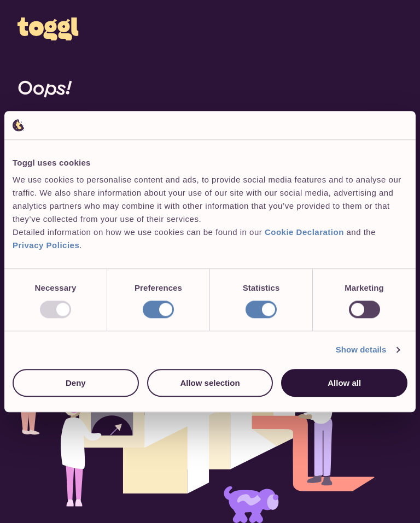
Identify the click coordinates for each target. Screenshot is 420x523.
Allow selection (210, 383)
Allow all (344, 383)
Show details (361, 349)
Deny (76, 383)
